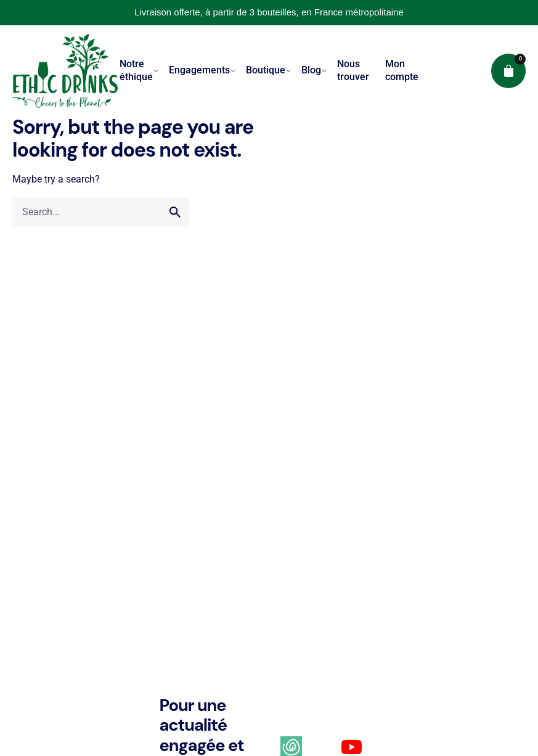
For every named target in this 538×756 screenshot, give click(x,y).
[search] (175, 212)
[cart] (508, 71)
